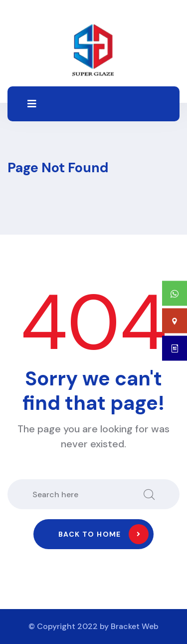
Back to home (103, 534)
